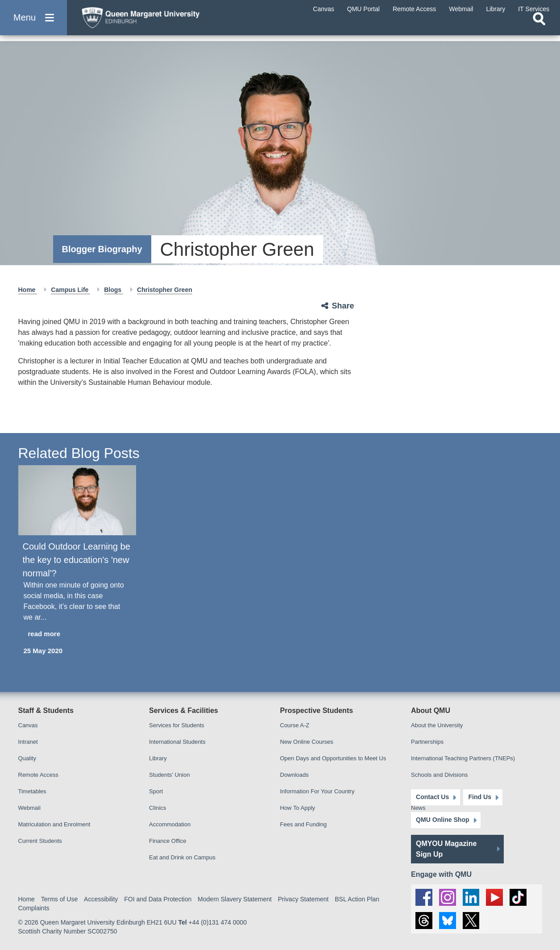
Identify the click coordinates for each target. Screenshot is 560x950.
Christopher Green (165, 290)
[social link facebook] (424, 897)
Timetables (32, 791)
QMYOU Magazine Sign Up (446, 848)
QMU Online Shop (442, 820)
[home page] (161, 21)
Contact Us (432, 797)
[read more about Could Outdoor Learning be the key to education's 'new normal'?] (77, 634)
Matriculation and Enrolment (54, 824)
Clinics (158, 808)
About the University (437, 725)
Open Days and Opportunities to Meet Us (333, 758)
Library (158, 758)
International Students (177, 742)
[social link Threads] (424, 921)
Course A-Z (295, 725)
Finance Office (168, 841)
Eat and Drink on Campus (182, 857)
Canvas (28, 725)
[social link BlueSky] (448, 921)
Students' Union (169, 775)
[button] (33, 23)
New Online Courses (307, 742)
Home (28, 290)
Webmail (29, 808)
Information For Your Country (317, 791)
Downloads (295, 775)
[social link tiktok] (519, 897)
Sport (156, 791)
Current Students (40, 841)
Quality (27, 758)
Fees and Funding (304, 824)
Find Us (479, 797)
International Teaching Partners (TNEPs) (463, 758)
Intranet (28, 742)
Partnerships (427, 742)
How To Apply (298, 808)
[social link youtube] (495, 897)
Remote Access (38, 775)
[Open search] (539, 29)
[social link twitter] (471, 921)
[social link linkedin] (471, 897)
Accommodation (170, 824)
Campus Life (71, 290)
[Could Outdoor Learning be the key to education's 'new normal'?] (77, 500)
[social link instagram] (448, 897)
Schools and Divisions (439, 775)
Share (343, 306)
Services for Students (177, 725)
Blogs (114, 290)
